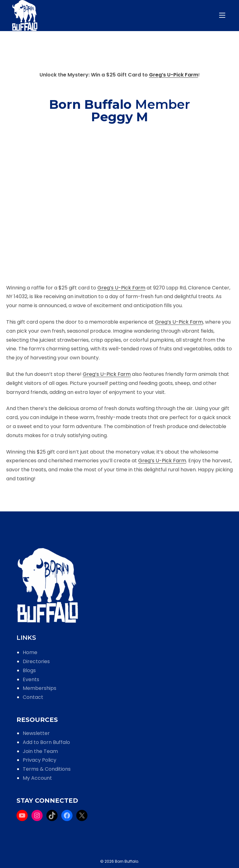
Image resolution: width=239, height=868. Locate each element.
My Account (37, 778)
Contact (33, 697)
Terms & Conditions (47, 769)
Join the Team (40, 751)
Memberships (40, 688)
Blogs (29, 670)
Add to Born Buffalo (46, 742)
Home (30, 652)
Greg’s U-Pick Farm (174, 75)
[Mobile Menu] (223, 15)
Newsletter (36, 733)
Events (31, 679)
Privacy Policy (40, 760)
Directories (36, 661)
